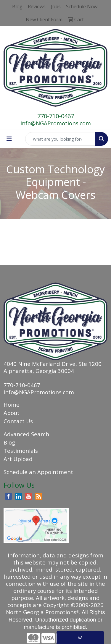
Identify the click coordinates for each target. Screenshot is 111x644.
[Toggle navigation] (9, 139)
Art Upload (18, 459)
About (12, 413)
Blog (9, 442)
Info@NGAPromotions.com (56, 123)
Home (12, 404)
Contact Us (18, 421)
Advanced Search (26, 434)
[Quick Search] (60, 139)
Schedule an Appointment (38, 472)
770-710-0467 (56, 116)
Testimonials (21, 451)
